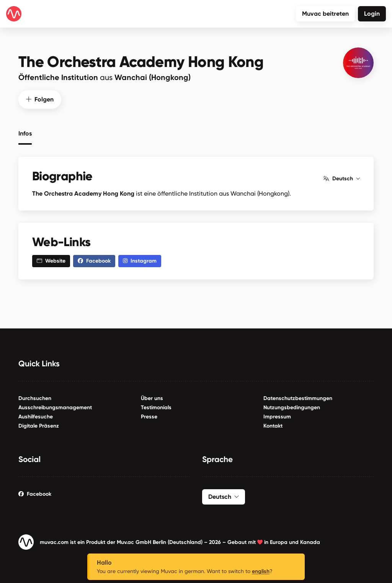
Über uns (152, 398)
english (261, 571)
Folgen (40, 99)
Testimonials (156, 407)
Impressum (277, 416)
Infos (25, 132)
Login (372, 14)
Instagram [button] (140, 260)
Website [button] (51, 260)
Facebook (35, 494)
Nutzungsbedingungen (292, 407)
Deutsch (341, 178)
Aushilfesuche (36, 416)
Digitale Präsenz (39, 425)
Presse (149, 416)
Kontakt (273, 425)
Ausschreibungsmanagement (55, 407)
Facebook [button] (94, 260)
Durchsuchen (35, 398)
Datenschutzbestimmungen (298, 398)
